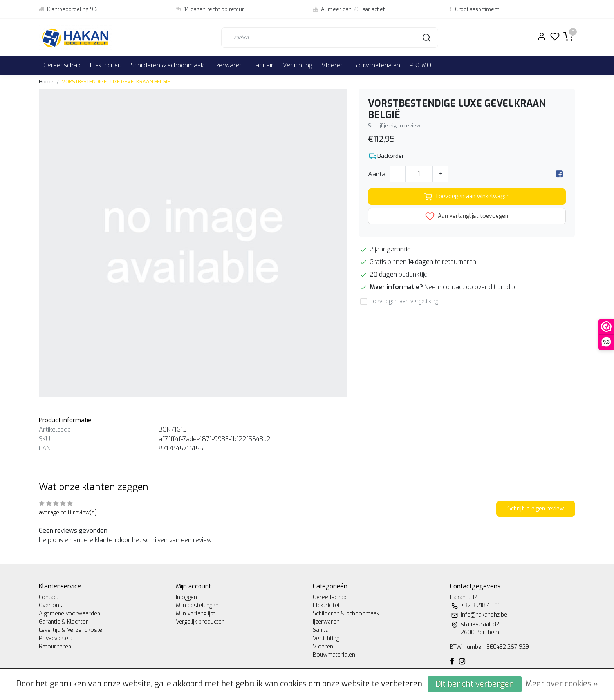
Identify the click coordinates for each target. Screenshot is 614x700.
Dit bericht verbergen (475, 684)
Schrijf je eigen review (394, 126)
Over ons (51, 605)
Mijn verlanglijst (196, 614)
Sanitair (263, 65)
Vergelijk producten (200, 622)
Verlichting (297, 65)
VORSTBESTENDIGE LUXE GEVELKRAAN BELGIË (116, 82)
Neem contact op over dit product (472, 287)
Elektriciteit (106, 65)
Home (46, 82)
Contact (49, 597)
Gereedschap (62, 65)
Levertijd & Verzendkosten (72, 630)
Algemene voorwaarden (70, 614)
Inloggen (186, 597)
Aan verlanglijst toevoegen (467, 216)
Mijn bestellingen (197, 605)
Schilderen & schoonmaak (167, 65)
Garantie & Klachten (64, 622)
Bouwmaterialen (377, 65)
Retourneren (55, 647)
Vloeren (333, 65)
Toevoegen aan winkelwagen (467, 197)
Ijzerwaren (228, 65)
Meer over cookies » (562, 684)
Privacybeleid (56, 638)
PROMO (420, 65)
